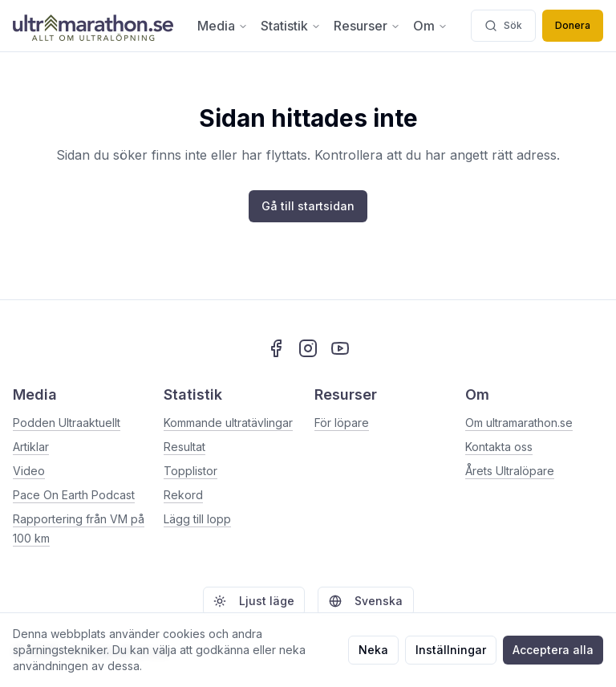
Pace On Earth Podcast (74, 495)
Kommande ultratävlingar (228, 423)
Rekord (183, 495)
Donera (573, 25)
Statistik (291, 26)
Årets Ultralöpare (510, 471)
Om (430, 26)
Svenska (366, 601)
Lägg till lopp (197, 519)
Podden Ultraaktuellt (67, 423)
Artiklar (31, 447)
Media (223, 26)
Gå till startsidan (308, 206)
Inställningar (451, 650)
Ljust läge (254, 601)
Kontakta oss (499, 447)
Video (29, 471)
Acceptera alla (553, 650)
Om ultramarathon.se (519, 423)
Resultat (184, 447)
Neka (373, 650)
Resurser (367, 26)
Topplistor (190, 471)
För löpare (342, 423)
